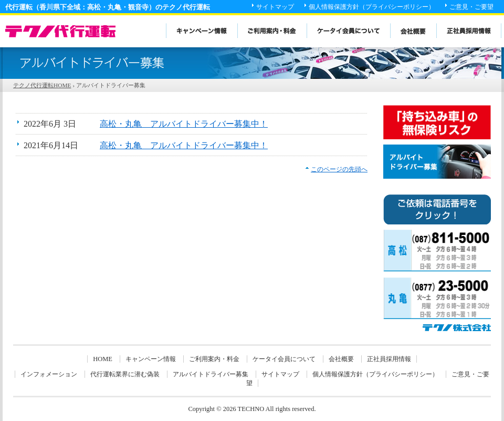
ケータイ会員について (284, 359)
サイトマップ (275, 7)
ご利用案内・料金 (214, 359)
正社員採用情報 (389, 359)
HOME (103, 359)
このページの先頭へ (339, 169)
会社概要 (341, 359)
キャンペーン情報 (151, 359)
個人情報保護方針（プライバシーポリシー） (372, 7)
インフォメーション (49, 374)
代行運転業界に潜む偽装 (125, 374)
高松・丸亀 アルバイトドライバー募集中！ (184, 124)
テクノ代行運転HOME (42, 85)
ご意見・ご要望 (471, 7)
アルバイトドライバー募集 (211, 374)
